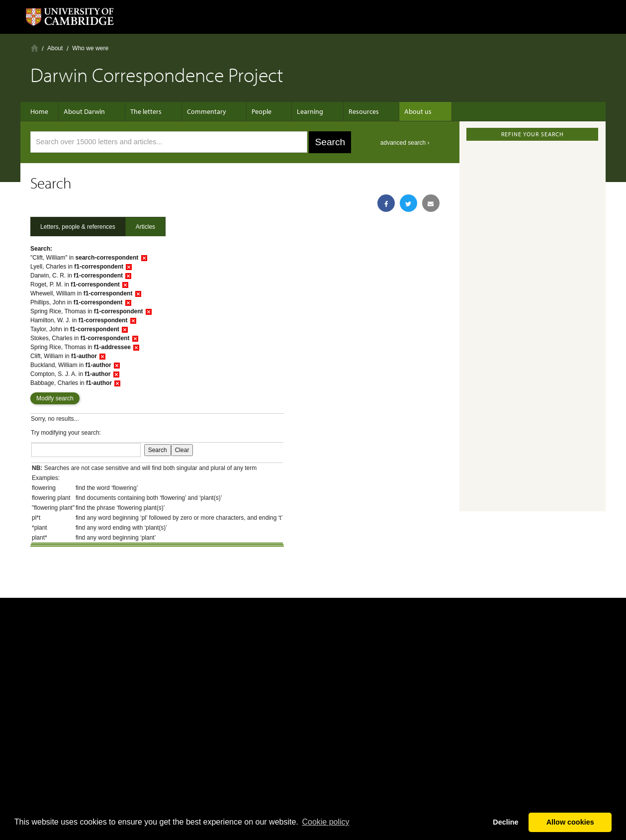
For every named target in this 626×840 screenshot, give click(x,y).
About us (393, 111)
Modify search (55, 398)
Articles (145, 227)
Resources (344, 111)
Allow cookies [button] (570, 822)
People (252, 111)
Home (35, 48)
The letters (146, 111)
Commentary (202, 111)
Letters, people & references (78, 227)
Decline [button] (505, 822)
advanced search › (405, 143)
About (55, 48)
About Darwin (89, 111)
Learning (295, 111)
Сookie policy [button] (325, 822)
